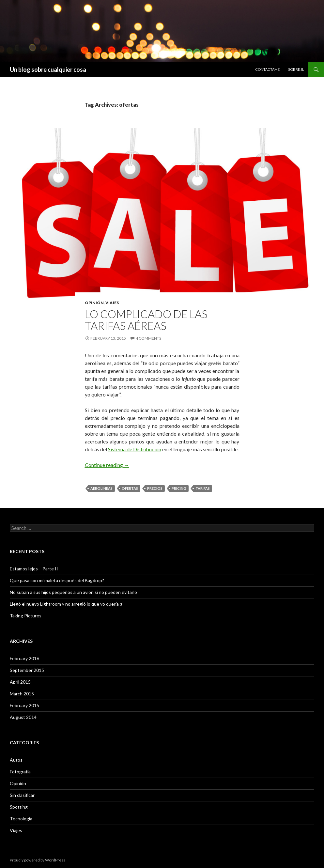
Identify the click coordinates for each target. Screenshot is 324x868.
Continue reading (107, 465)
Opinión (94, 303)
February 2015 (24, 705)
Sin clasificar (22, 795)
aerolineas (101, 488)
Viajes (112, 303)
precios (155, 488)
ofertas (130, 488)
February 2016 (24, 658)
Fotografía (20, 772)
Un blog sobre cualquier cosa (48, 70)
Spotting (19, 807)
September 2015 (27, 670)
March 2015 (22, 694)
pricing (179, 488)
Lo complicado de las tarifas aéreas (146, 320)
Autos (16, 760)
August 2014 (23, 717)
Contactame (267, 69)
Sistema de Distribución (135, 449)
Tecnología (21, 819)
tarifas (203, 488)
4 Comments (148, 338)
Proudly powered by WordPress (38, 860)
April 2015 (20, 682)
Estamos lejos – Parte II (34, 569)
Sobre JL (296, 69)
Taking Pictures (26, 616)
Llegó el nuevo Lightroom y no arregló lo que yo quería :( (66, 604)
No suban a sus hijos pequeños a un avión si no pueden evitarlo (73, 592)
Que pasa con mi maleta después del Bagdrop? (57, 580)
